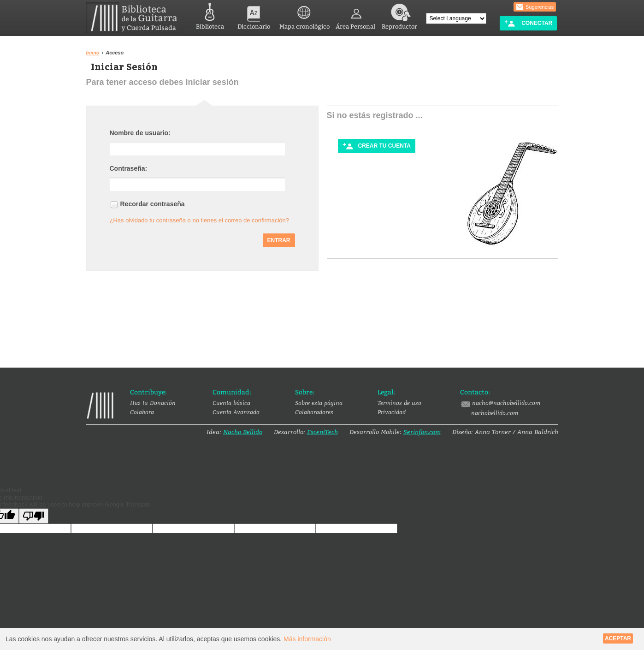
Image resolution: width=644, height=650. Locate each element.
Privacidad (392, 412)
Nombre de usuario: (140, 133)
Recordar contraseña (153, 204)
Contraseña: (129, 168)
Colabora (142, 412)
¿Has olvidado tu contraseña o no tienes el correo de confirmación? (200, 220)
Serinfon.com (422, 432)
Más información (307, 639)
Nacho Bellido (243, 432)
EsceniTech (322, 432)
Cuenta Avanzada (236, 412)
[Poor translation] (34, 516)
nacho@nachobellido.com (500, 403)
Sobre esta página (319, 403)
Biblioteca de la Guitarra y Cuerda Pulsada (135, 18)
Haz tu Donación (153, 403)
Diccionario (254, 15)
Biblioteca (210, 15)
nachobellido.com (495, 413)
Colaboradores (314, 412)
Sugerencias (535, 7)
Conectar (528, 23)
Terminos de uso (399, 403)
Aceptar (618, 638)
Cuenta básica (231, 403)
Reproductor (399, 15)
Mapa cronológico (304, 15)
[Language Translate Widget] (456, 18)
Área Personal (355, 15)
